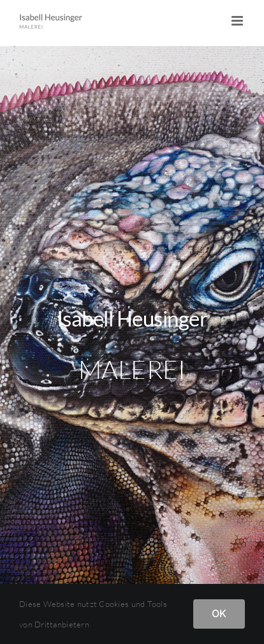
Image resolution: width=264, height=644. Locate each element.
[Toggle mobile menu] (238, 21)
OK (219, 613)
